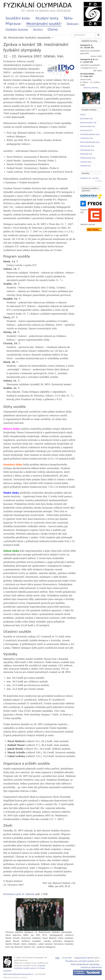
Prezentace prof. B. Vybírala (19, 894)
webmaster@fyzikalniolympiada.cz (18, 974)
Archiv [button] (38, 30)
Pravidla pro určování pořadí (80, 961)
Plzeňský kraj (86, 154)
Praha (83, 115)
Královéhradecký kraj (90, 134)
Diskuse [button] (73, 24)
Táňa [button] (68, 18)
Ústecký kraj (86, 162)
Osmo (53, 29)
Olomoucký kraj (87, 146)
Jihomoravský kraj (88, 123)
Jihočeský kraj (87, 119)
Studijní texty (47, 18)
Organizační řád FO (84, 958)
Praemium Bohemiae (91, 967)
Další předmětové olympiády (85, 964)
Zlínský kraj (86, 166)
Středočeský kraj (88, 158)
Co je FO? (67, 958)
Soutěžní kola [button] (18, 18)
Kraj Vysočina (86, 130)
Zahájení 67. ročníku (90, 178)
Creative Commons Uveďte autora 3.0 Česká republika (24, 968)
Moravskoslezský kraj (90, 142)
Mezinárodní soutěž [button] (44, 24)
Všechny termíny (91, 88)
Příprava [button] (13, 24)
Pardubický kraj (87, 150)
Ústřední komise (17, 30)
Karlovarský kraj (88, 126)
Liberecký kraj (87, 138)
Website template (11, 977)
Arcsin (25, 977)
